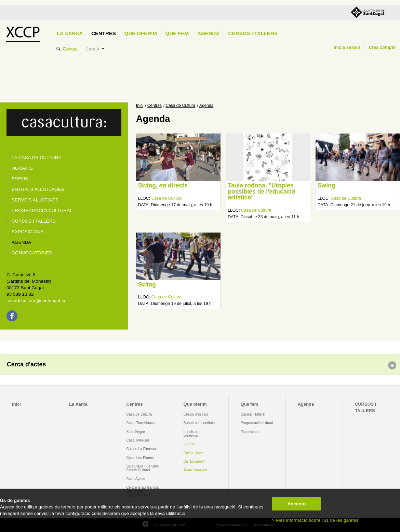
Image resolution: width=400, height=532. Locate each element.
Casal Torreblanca (140, 423)
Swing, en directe (163, 185)
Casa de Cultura (181, 106)
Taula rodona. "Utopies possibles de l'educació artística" (262, 191)
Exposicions (28, 232)
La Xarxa (70, 33)
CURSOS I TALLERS (253, 33)
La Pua (189, 444)
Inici (140, 106)
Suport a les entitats (199, 423)
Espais (20, 179)
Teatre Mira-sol (195, 470)
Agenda (208, 33)
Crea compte (382, 47)
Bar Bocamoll (194, 461)
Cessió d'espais (196, 414)
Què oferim (141, 33)
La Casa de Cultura (37, 158)
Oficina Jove (193, 453)
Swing (326, 185)
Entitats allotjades (38, 189)
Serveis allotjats (35, 200)
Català (92, 49)
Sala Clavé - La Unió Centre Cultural (142, 468)
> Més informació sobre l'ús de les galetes (315, 520)
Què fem (177, 33)
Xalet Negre (136, 432)
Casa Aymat (136, 479)
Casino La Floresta (141, 449)
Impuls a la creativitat (192, 434)
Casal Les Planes (140, 458)
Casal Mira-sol (137, 440)
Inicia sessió (347, 47)
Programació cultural (42, 211)
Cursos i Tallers (253, 414)
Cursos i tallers (34, 221)
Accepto (297, 504)
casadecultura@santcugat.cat (37, 301)
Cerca (70, 49)
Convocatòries (32, 253)
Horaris (22, 168)
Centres (104, 33)
